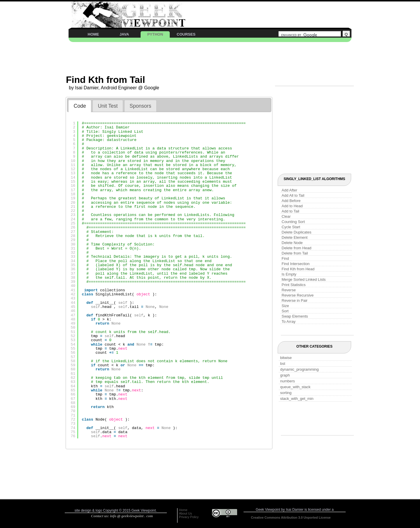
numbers (288, 381)
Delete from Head (297, 248)
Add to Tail (290, 211)
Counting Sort (293, 222)
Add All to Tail (293, 195)
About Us (185, 513)
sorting (286, 393)
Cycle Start (291, 227)
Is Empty (289, 274)
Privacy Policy (189, 517)
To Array (289, 321)
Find (285, 258)
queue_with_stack (295, 387)
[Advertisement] (269, 12)
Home (183, 510)
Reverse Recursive (298, 295)
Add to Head (292, 206)
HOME (93, 34)
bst (283, 364)
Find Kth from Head (298, 269)
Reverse (289, 290)
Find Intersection (296, 264)
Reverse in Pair (295, 300)
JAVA (124, 34)
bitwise (286, 358)
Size (285, 306)
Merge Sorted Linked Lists (304, 279)
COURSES (186, 34)
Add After (289, 190)
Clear (286, 216)
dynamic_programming (300, 369)
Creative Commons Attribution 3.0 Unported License (291, 517)
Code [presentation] (80, 106)
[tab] (80, 106)
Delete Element (295, 237)
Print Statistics (294, 285)
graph (285, 375)
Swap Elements (295, 316)
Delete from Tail (295, 253)
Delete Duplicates (297, 232)
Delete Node (292, 243)
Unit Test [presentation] (108, 106)
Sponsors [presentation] (140, 106)
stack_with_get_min (297, 399)
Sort (285, 311)
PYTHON (155, 34)
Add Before (291, 201)
